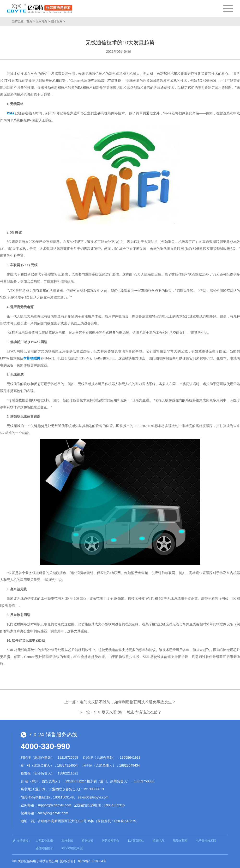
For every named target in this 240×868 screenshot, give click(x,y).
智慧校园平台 (110, 841)
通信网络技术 (44, 848)
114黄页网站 (136, 841)
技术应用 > (58, 21)
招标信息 (158, 841)
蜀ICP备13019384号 (92, 861)
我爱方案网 (180, 841)
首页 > (30, 21)
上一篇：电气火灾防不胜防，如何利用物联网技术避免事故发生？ (120, 702)
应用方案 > (43, 21)
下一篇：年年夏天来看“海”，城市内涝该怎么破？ (120, 712)
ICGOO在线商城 (72, 848)
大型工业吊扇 (44, 841)
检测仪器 (87, 841)
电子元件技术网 (206, 841)
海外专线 (67, 841)
